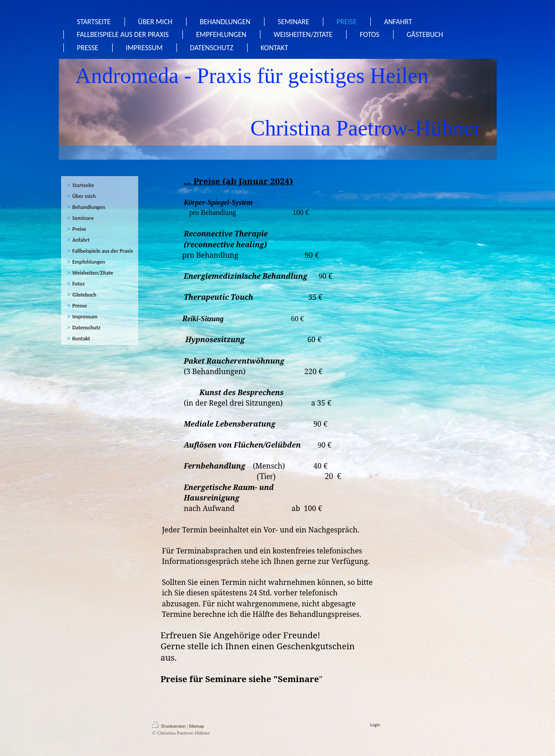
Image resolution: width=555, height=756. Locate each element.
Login (375, 725)
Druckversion (170, 726)
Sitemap (196, 726)
